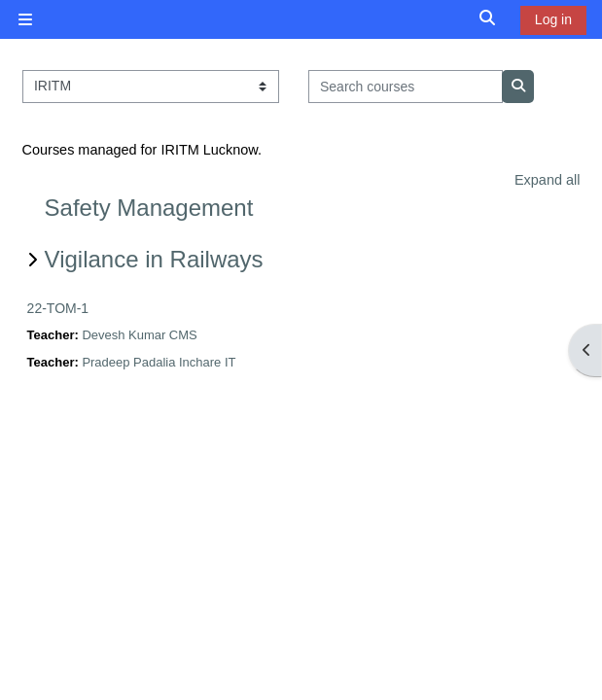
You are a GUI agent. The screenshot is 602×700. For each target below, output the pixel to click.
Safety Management (149, 208)
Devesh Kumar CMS (139, 335)
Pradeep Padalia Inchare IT (159, 362)
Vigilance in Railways (154, 259)
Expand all (547, 180)
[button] (488, 19)
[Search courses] (406, 87)
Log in (553, 19)
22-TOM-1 (58, 308)
